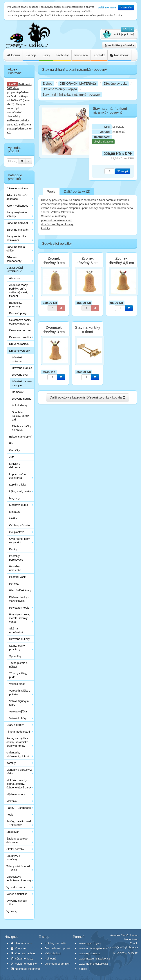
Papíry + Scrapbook (19, 808)
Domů (13, 55)
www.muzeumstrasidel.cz (94, 958)
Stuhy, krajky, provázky (17, 648)
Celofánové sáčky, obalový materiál (20, 322)
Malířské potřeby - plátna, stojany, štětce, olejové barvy (19, 784)
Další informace (107, 8)
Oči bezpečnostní (20, 525)
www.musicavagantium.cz (95, 948)
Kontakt (99, 55)
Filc (11, 443)
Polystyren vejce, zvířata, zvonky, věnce (20, 618)
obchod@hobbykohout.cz (123, 947)
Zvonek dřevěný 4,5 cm (121, 261)
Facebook (119, 55)
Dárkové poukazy (17, 188)
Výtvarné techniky (24, 964)
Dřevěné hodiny (22, 399)
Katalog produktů (55, 943)
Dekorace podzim (20, 330)
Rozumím (126, 8)
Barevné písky (18, 313)
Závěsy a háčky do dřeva (21, 428)
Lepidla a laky (18, 485)
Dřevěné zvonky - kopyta (22, 383)
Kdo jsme (19, 948)
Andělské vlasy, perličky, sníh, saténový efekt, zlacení (19, 290)
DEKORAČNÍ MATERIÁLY (15, 269)
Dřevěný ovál (20, 375)
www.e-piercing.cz (90, 943)
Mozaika (12, 801)
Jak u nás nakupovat (57, 948)
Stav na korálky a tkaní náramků (88, 332)
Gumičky (15, 450)
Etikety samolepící (20, 437)
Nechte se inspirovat (25, 969)
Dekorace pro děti (20, 337)
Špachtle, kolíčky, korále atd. (21, 416)
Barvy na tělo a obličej (16, 249)
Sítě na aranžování (16, 630)
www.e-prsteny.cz (90, 953)
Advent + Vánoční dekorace (17, 197)
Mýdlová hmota (16, 794)
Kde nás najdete (23, 953)
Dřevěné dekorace (18, 359)
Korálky (11, 763)
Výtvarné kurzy (22, 958)
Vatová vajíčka (18, 711)
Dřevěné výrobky (20, 351)
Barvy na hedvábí (17, 223)
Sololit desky (20, 405)
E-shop (31, 55)
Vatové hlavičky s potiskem (20, 692)
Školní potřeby (15, 849)
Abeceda (15, 278)
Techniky (62, 55)
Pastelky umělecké (15, 568)
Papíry (13, 549)
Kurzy (46, 55)
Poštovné (24, 84)
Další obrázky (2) (77, 191)
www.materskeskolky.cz (93, 964)
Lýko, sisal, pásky (20, 491)
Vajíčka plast (17, 684)
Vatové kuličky (18, 718)
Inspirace (81, 55)
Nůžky (13, 518)
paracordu (90, 200)
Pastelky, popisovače (16, 558)
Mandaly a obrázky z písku (19, 771)
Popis (51, 191)
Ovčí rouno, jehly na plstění (20, 541)
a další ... (85, 969)
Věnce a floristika (17, 894)
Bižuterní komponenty (14, 259)
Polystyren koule (19, 608)
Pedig (10, 815)
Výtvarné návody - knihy (18, 902)
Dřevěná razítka (19, 344)
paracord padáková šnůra (57, 220)
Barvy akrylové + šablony (17, 214)
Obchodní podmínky (57, 964)
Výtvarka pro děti (17, 887)
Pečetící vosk (17, 577)
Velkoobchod (53, 953)
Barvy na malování (18, 230)
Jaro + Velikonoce (17, 206)
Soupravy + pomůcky (13, 858)
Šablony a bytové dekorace (17, 840)
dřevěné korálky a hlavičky (57, 224)
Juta (12, 457)
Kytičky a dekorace (15, 465)
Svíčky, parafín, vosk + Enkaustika (19, 823)
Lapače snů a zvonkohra (17, 476)
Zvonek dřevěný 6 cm (88, 261)
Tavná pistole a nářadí (18, 665)
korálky (46, 228)
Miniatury (15, 512)
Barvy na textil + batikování (16, 238)
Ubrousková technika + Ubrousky (19, 878)
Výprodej (12, 911)
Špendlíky (15, 656)
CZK (125, 29)
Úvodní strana (21, 943)
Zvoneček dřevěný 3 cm (54, 330)
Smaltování (13, 832)
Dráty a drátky (15, 725)
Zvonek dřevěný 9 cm (54, 261)
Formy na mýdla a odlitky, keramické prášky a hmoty (17, 742)
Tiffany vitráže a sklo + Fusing (19, 868)
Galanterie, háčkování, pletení (18, 754)
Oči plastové (17, 532)
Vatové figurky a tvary (19, 703)
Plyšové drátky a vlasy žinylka (19, 599)
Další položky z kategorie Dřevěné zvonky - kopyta (88, 397)
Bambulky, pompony (16, 304)
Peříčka (14, 584)
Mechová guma (19, 505)
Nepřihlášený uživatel (119, 45)
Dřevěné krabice (22, 368)
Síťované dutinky (19, 639)
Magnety (15, 498)
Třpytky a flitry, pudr (18, 675)
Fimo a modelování (18, 732)
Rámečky (18, 392)
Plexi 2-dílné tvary (20, 590)
